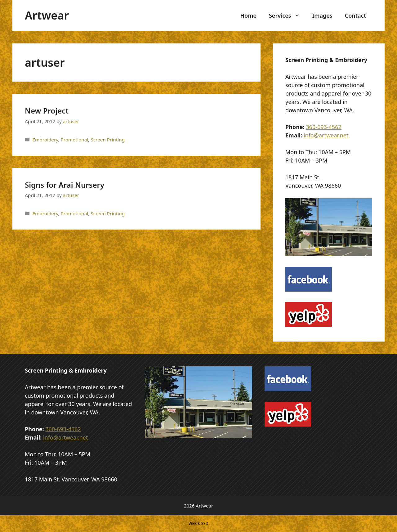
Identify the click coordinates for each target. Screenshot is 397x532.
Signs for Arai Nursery (65, 185)
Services (288, 16)
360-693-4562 (324, 127)
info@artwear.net (326, 135)
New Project (47, 111)
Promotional (75, 140)
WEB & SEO (198, 523)
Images (322, 16)
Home (248, 16)
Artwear (47, 15)
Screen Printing (108, 140)
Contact (355, 16)
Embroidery (45, 140)
